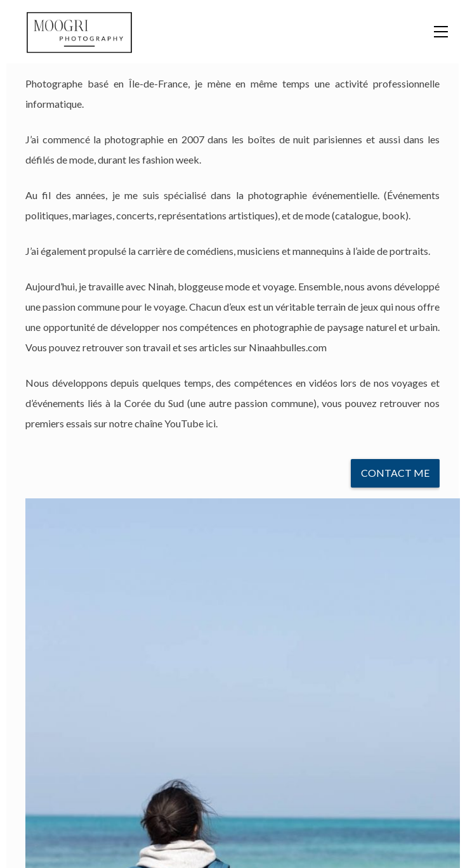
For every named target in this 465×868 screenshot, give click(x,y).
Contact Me (395, 473)
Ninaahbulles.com (288, 347)
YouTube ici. (191, 423)
